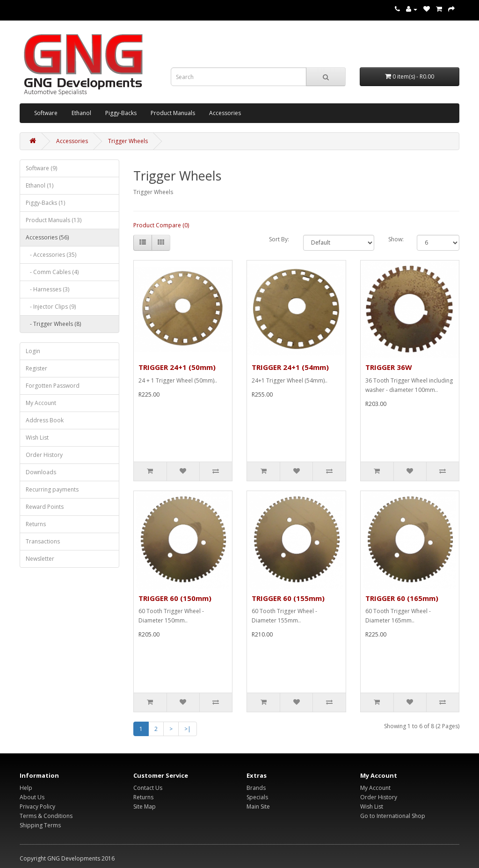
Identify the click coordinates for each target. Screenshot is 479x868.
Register (36, 368)
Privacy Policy (37, 807)
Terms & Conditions (46, 816)
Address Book (45, 420)
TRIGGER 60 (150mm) (175, 598)
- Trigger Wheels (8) (53, 324)
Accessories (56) (47, 237)
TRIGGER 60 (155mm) (288, 598)
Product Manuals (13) (54, 220)
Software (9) (41, 168)
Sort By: (279, 239)
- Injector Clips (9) (51, 307)
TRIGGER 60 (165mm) (402, 598)
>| (188, 729)
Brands (256, 788)
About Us (32, 797)
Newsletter (40, 559)
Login (33, 351)
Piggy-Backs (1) (45, 203)
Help (26, 788)
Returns (36, 524)
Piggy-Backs (121, 113)
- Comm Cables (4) (52, 272)
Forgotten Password (53, 386)
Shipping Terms (40, 825)
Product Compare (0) (161, 225)
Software (46, 113)
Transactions (43, 541)
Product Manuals (173, 113)
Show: (396, 239)
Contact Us (148, 788)
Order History (44, 455)
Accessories (225, 113)
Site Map (145, 807)
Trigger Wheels (128, 141)
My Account (41, 403)
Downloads (41, 472)
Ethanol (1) (40, 185)
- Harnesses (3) (47, 289)
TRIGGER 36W (389, 367)
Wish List (37, 438)
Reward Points (45, 507)
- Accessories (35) (51, 255)
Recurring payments (52, 489)
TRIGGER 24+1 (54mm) (290, 367)
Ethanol (81, 113)
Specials (257, 797)
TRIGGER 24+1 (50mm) (177, 367)
